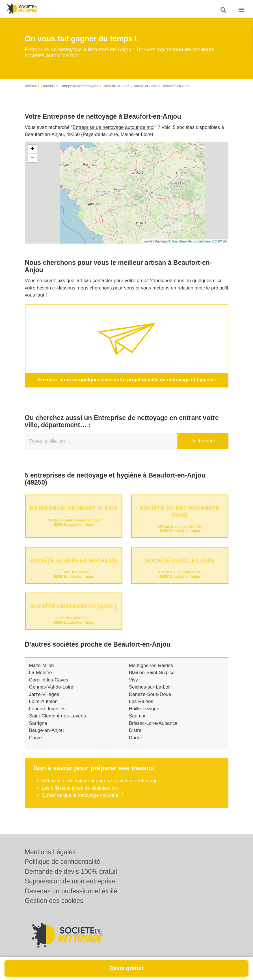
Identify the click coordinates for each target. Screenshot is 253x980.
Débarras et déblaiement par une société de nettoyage (100, 781)
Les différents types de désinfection (79, 788)
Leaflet (147, 241)
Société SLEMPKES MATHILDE (74, 561)
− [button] (32, 158)
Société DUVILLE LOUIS (180, 561)
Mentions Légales (50, 852)
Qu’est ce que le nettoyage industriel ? (83, 795)
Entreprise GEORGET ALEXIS (73, 508)
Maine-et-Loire (146, 86)
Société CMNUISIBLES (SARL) (73, 606)
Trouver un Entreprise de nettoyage (70, 86)
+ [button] (32, 149)
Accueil (31, 86)
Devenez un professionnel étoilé (71, 891)
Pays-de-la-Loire (116, 86)
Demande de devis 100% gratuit (71, 872)
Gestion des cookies (54, 901)
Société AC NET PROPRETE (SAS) (180, 512)
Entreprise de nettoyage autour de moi (113, 127)
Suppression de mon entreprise (70, 881)
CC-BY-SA (220, 241)
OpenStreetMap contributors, (192, 241)
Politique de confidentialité (63, 862)
